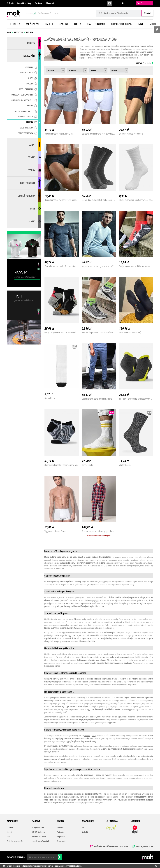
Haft (83, 828)
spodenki (68, 638)
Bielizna (31, 122)
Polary (32, 84)
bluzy (94, 735)
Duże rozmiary (29, 128)
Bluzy (32, 78)
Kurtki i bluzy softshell (24, 100)
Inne (141, 24)
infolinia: (117, 3)
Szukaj (147, 13)
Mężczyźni (33, 24)
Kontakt (20, 3)
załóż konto (131, 3)
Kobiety (15, 24)
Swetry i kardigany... (26, 111)
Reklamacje (61, 841)
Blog (29, 3)
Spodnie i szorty (28, 117)
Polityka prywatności (15, 841)
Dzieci (49, 24)
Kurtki (32, 106)
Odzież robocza (122, 24)
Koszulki (31, 67)
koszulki (87, 735)
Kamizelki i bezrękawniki (24, 95)
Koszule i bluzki (28, 89)
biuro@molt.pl (110, 3)
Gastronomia (96, 24)
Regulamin (61, 837)
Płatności (50, 3)
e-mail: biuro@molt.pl (40, 841)
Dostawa (39, 3)
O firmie (10, 3)
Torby (78, 24)
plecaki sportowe (98, 606)
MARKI (32, 221)
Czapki (63, 24)
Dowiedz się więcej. (74, 866)
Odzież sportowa (28, 133)
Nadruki (85, 832)
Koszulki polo (29, 73)
